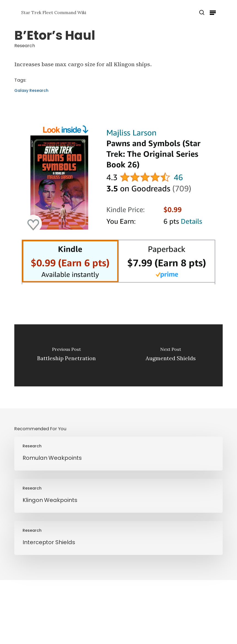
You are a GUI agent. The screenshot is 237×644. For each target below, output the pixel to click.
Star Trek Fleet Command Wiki (54, 12)
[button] (213, 12)
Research (25, 46)
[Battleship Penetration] (66, 355)
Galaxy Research (31, 90)
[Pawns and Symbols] (119, 287)
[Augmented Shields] (171, 355)
